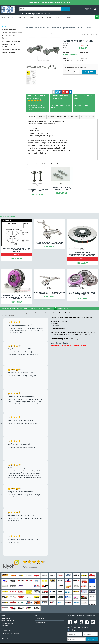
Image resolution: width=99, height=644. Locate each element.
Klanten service (40, 619)
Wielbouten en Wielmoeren (11, 50)
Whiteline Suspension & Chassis (12, 33)
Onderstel (21, 17)
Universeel (50, 17)
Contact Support (61, 308)
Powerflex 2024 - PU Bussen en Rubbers (12, 37)
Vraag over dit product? (87, 117)
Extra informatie (41, 117)
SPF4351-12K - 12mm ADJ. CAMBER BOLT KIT (62, 188)
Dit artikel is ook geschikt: (55, 117)
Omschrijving (31, 117)
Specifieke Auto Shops (63, 17)
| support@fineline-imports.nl (42, 14)
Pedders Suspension (8, 53)
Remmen (4, 17)
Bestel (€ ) (89, 72)
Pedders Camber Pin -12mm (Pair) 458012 (37, 190)
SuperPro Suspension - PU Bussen (10, 45)
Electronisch (39, 17)
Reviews (66, 117)
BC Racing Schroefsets (9, 30)
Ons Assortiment (40, 622)
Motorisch (12, 17)
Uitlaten (30, 17)
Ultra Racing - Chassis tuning (11, 41)
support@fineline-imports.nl (11, 633)
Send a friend (75, 117)
